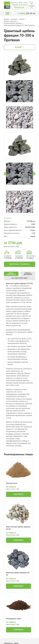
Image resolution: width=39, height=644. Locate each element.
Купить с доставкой (28, 274)
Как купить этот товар (20, 278)
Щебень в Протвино (10, 21)
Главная (6, 19)
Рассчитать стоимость (20, 264)
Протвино (14, 19)
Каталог (22, 19)
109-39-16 (26, 13)
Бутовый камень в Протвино (13, 23)
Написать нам (19, 7)
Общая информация (11, 274)
